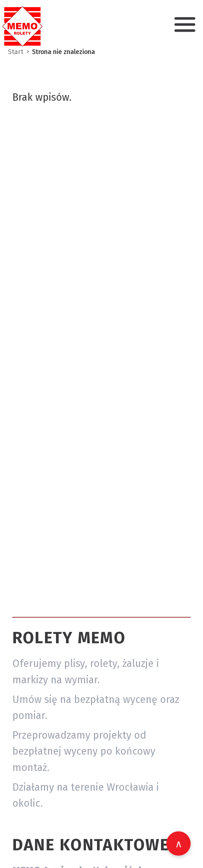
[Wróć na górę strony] (178, 843)
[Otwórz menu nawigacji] (185, 25)
